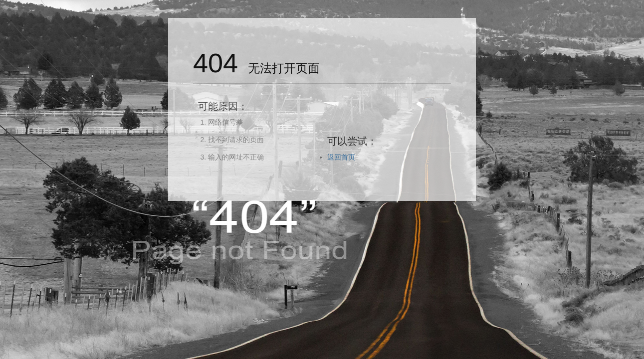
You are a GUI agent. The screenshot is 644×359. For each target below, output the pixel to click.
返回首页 (341, 157)
